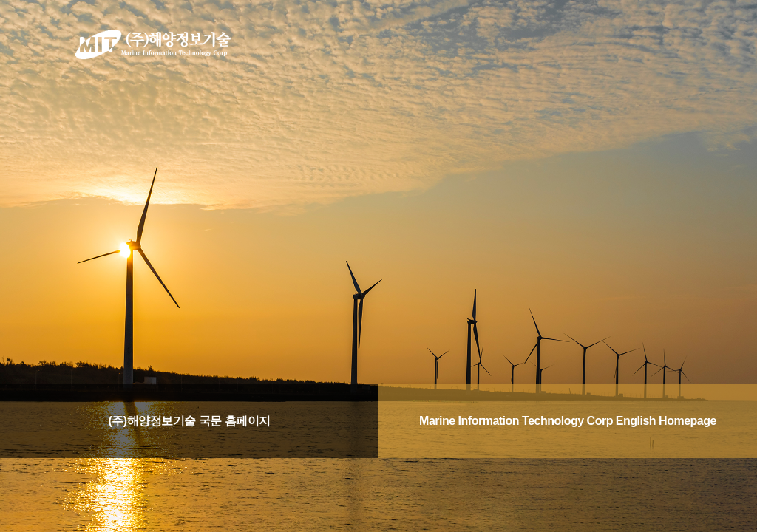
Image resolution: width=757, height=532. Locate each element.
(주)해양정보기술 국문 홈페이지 (189, 421)
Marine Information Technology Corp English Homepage (568, 421)
